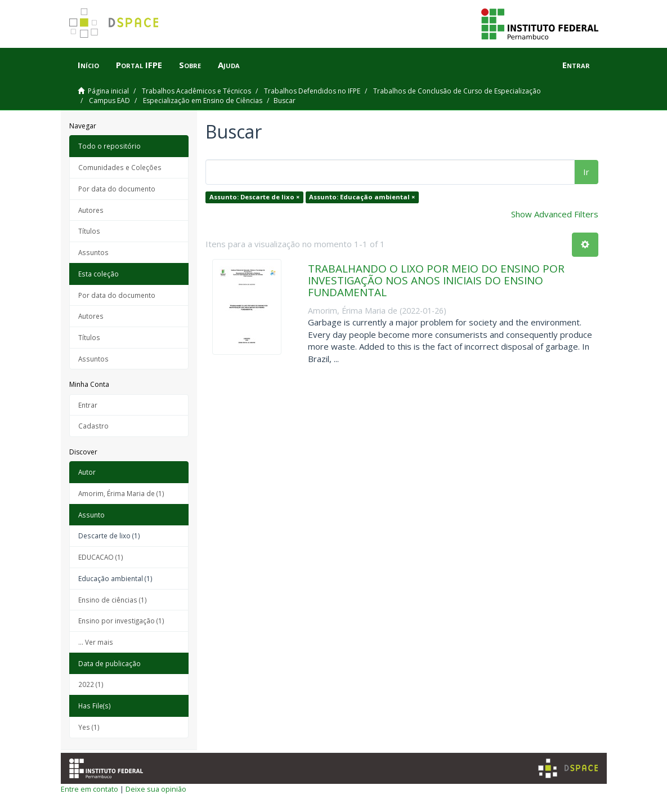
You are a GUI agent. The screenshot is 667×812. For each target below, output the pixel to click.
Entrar (88, 405)
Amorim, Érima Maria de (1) (121, 493)
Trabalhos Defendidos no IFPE (312, 91)
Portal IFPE (139, 65)
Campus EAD (109, 101)
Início (88, 65)
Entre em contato (89, 789)
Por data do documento (117, 189)
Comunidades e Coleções (120, 167)
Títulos (89, 231)
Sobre (190, 65)
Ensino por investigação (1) (121, 621)
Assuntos (93, 252)
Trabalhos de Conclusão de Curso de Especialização (457, 91)
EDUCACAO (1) (101, 557)
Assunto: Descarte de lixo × (254, 197)
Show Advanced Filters (555, 214)
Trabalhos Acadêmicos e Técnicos (196, 91)
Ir (586, 172)
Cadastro (93, 426)
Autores (91, 210)
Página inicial (108, 91)
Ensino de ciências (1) (113, 600)
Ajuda (229, 65)
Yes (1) (89, 727)
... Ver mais (96, 642)
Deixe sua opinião (156, 789)
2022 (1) (91, 684)
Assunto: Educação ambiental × (362, 197)
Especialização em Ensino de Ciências (203, 101)
